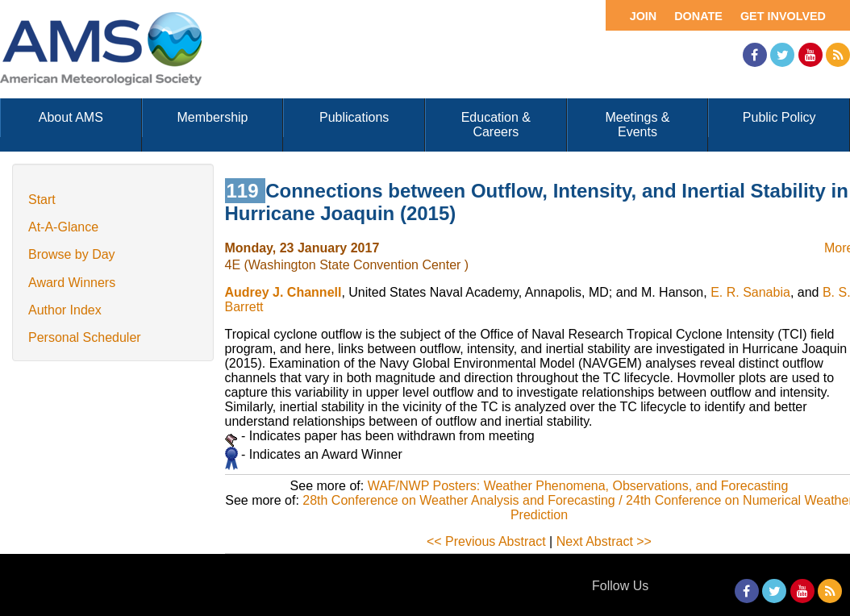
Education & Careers (496, 125)
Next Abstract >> (604, 541)
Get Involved (783, 16)
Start (42, 200)
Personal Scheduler (85, 337)
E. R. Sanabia (750, 292)
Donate (698, 16)
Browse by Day (72, 254)
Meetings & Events (637, 125)
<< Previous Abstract (486, 541)
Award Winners (72, 283)
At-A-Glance (63, 227)
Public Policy (779, 117)
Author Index (65, 310)
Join (644, 16)
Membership (212, 117)
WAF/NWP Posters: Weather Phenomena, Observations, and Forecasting (578, 486)
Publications (354, 117)
